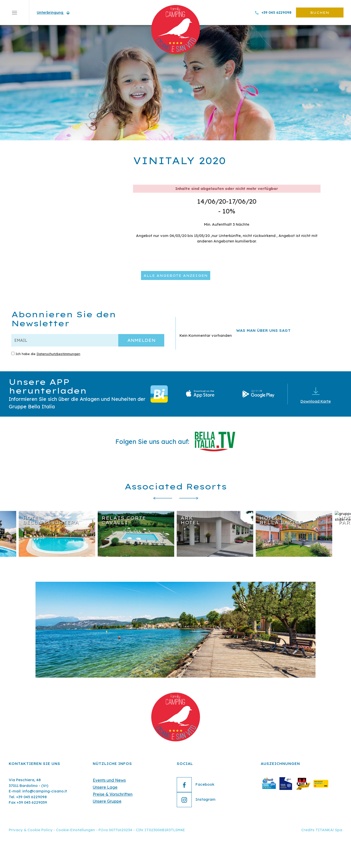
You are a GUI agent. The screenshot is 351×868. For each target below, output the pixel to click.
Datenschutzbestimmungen (58, 354)
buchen (320, 13)
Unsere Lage (105, 787)
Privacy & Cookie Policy (31, 830)
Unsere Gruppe (107, 801)
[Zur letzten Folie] (162, 498)
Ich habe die (48, 354)
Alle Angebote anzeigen (176, 275)
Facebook (195, 785)
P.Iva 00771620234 (115, 830)
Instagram (196, 800)
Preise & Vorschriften (113, 794)
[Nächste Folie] (189, 498)
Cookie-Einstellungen (75, 830)
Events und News (109, 780)
